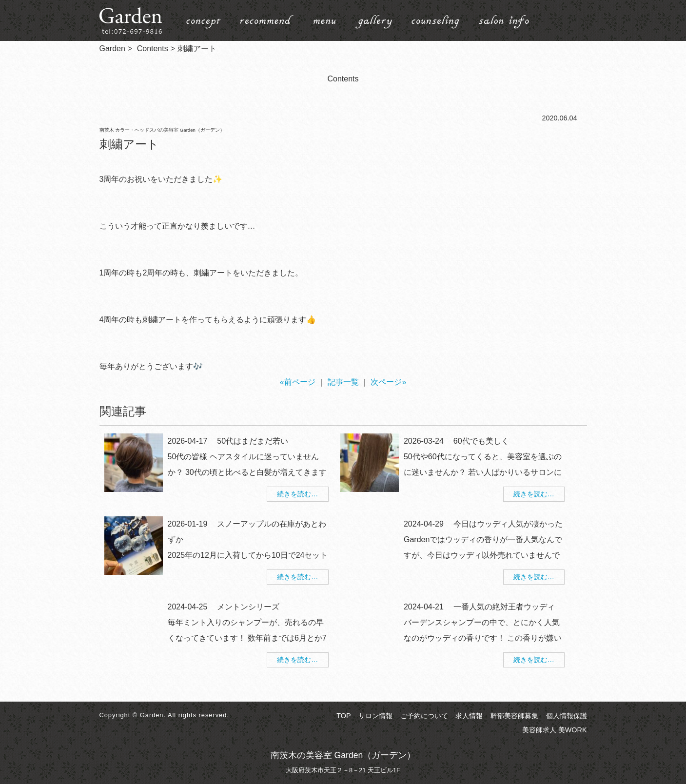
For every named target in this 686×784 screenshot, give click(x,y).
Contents (153, 49)
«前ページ (298, 382)
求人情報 (469, 716)
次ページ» (388, 382)
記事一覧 (343, 382)
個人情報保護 (567, 716)
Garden (112, 49)
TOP (343, 716)
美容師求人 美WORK (555, 730)
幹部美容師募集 (514, 716)
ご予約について (424, 716)
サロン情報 (375, 716)
